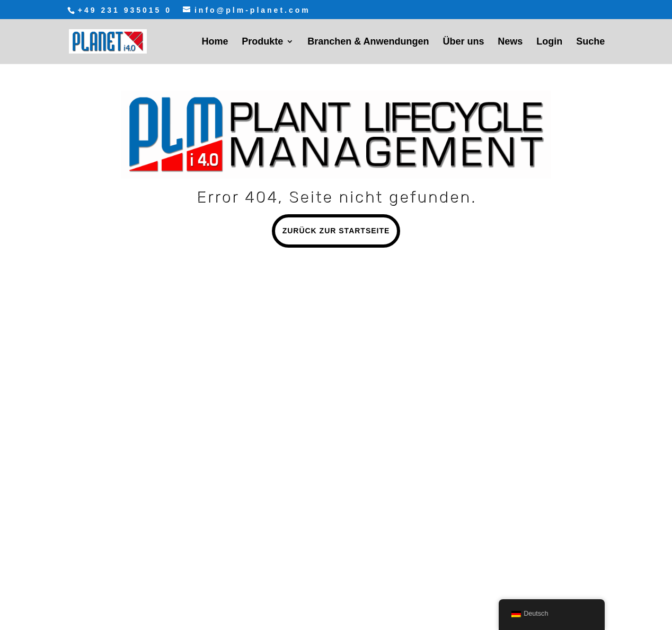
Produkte (262, 42)
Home (215, 42)
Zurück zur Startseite (336, 231)
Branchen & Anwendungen (368, 42)
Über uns (463, 42)
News (510, 42)
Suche (590, 42)
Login (549, 42)
